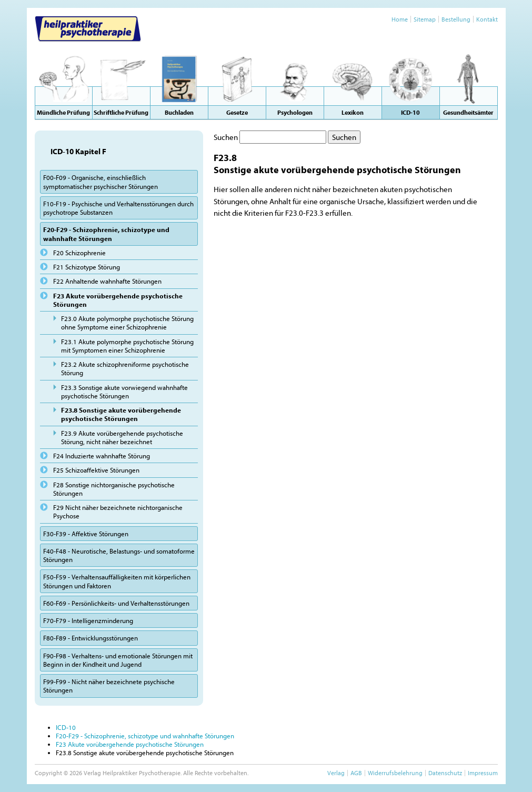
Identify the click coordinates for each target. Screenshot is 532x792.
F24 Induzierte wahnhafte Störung (102, 456)
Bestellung (456, 19)
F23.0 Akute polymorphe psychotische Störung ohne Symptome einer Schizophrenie (127, 323)
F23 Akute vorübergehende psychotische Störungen (118, 300)
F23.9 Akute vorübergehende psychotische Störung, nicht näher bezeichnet (122, 437)
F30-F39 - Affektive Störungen (86, 534)
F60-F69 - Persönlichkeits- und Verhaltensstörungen (116, 603)
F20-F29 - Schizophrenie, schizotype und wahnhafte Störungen (106, 234)
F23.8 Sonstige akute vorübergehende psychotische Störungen (121, 414)
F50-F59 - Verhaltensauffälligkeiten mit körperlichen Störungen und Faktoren (117, 581)
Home (400, 19)
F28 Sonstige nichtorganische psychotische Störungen (114, 489)
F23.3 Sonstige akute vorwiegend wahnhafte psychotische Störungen (124, 392)
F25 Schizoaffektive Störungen (96, 470)
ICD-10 (66, 727)
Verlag (336, 773)
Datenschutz (445, 773)
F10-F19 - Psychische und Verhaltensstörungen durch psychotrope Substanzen (118, 208)
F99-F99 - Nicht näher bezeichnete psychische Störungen (109, 686)
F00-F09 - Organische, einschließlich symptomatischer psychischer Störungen (101, 182)
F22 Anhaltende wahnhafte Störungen (107, 281)
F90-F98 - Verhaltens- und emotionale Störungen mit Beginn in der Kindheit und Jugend (118, 660)
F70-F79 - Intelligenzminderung (88, 620)
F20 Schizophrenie (79, 253)
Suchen (226, 137)
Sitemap (425, 19)
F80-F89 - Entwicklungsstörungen (91, 638)
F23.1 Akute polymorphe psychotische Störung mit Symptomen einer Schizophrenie (127, 346)
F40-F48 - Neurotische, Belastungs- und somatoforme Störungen (119, 555)
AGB (356, 773)
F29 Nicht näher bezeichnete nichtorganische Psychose (118, 512)
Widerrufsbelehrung (395, 773)
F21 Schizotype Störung (87, 267)
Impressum (483, 773)
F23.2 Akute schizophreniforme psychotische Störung (125, 368)
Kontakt (487, 19)
